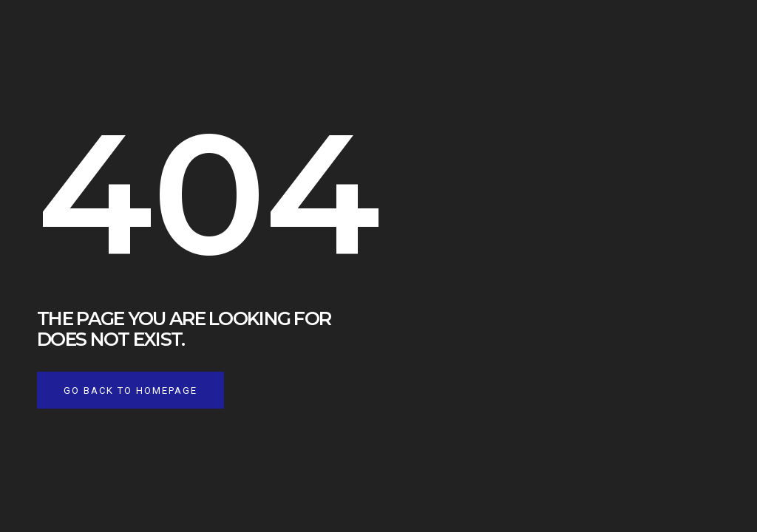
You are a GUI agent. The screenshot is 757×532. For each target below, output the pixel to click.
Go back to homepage (130, 391)
